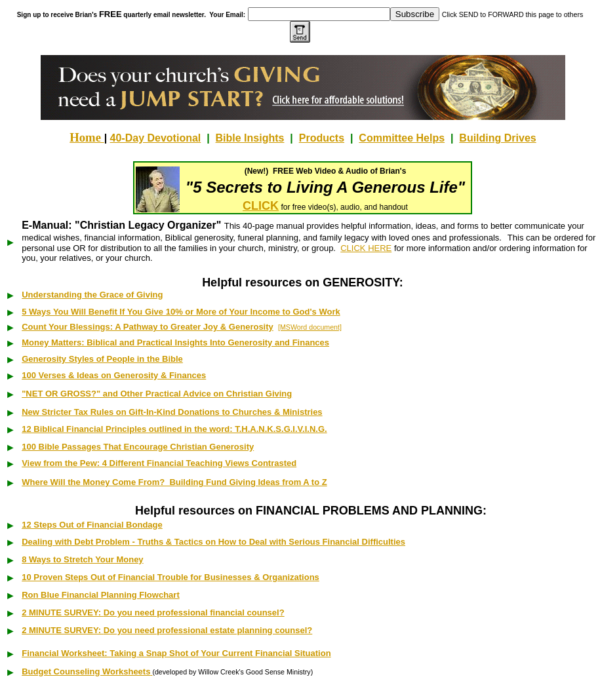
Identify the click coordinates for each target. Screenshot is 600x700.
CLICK (261, 206)
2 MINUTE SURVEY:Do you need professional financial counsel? (153, 612)
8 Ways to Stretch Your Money (82, 559)
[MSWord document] (310, 327)
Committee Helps (402, 138)
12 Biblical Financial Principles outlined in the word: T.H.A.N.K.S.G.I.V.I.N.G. (174, 429)
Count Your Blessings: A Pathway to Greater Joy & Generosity (148, 327)
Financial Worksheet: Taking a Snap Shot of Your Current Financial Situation (176, 653)
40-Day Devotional (156, 138)
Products (322, 138)
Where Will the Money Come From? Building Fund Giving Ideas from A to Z (174, 482)
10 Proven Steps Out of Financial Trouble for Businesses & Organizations (170, 577)
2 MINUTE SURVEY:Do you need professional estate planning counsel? (167, 630)
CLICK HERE (366, 248)
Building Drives (497, 138)
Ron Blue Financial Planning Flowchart (101, 595)
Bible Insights (250, 138)
